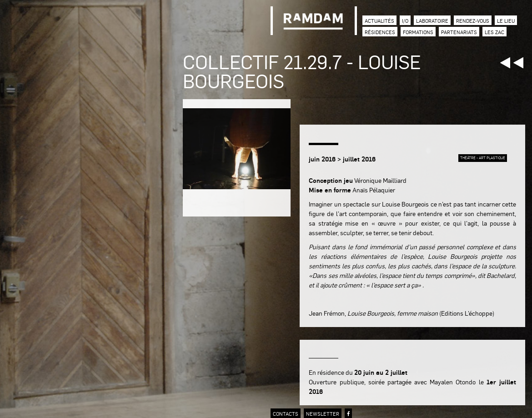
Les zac (494, 32)
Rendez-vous (473, 21)
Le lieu (506, 21)
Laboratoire (432, 21)
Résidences (380, 32)
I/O (405, 21)
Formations (418, 32)
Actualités (379, 21)
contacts (286, 414)
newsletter (323, 414)
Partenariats (459, 32)
